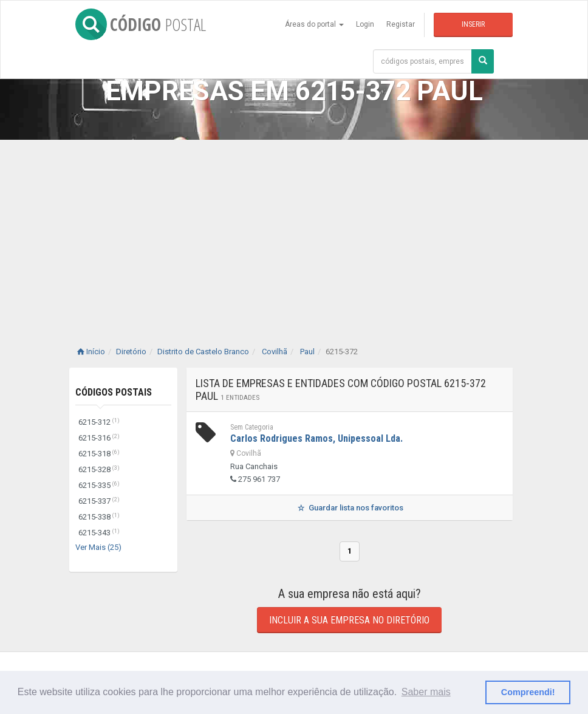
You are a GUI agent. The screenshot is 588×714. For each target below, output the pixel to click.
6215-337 (99, 501)
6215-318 (99, 454)
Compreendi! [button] (528, 692)
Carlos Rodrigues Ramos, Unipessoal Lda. (316, 438)
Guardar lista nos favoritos (350, 508)
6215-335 (99, 485)
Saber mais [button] (426, 692)
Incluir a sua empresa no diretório (349, 620)
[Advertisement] (294, 231)
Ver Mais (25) (98, 547)
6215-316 (99, 438)
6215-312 (99, 422)
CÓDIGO (141, 24)
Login (365, 24)
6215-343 (99, 533)
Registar (401, 24)
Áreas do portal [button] (314, 24)
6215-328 (99, 469)
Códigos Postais (114, 392)
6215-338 (99, 517)
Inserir (473, 24)
